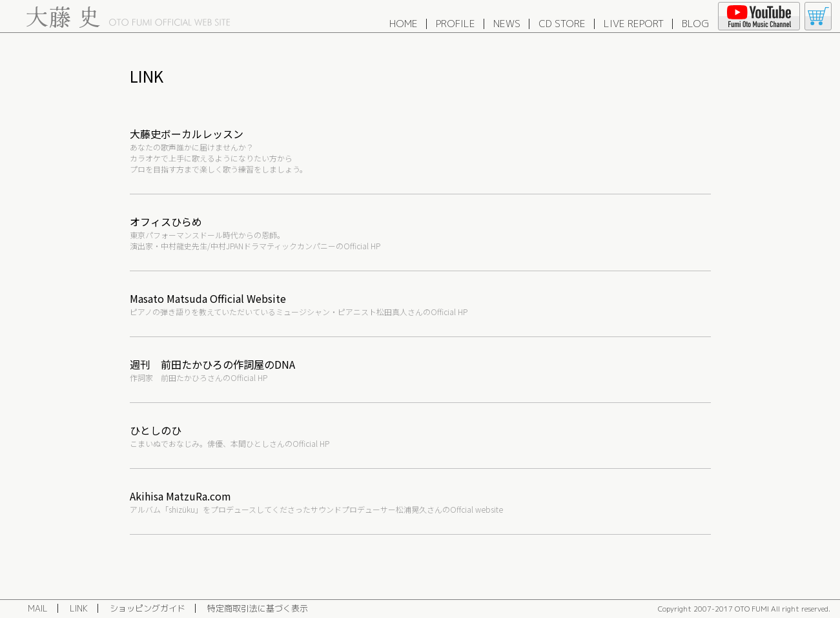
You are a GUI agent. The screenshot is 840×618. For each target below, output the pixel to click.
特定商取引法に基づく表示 (258, 608)
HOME (404, 24)
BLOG (695, 24)
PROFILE (456, 24)
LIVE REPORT (634, 24)
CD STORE (562, 24)
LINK (79, 608)
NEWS (507, 24)
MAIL (38, 608)
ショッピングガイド (148, 608)
